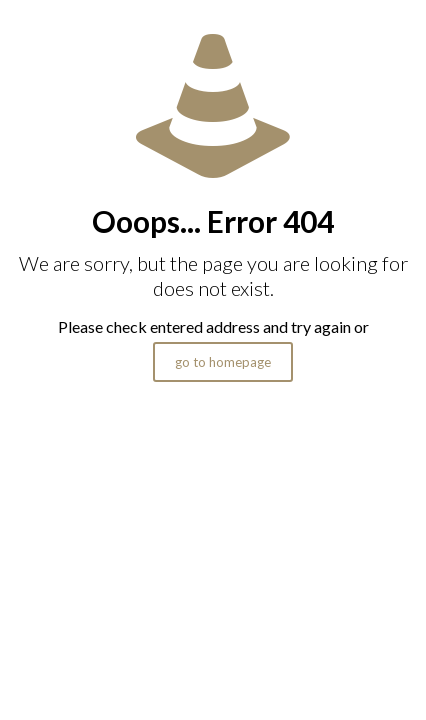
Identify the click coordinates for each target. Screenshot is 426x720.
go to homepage (223, 362)
